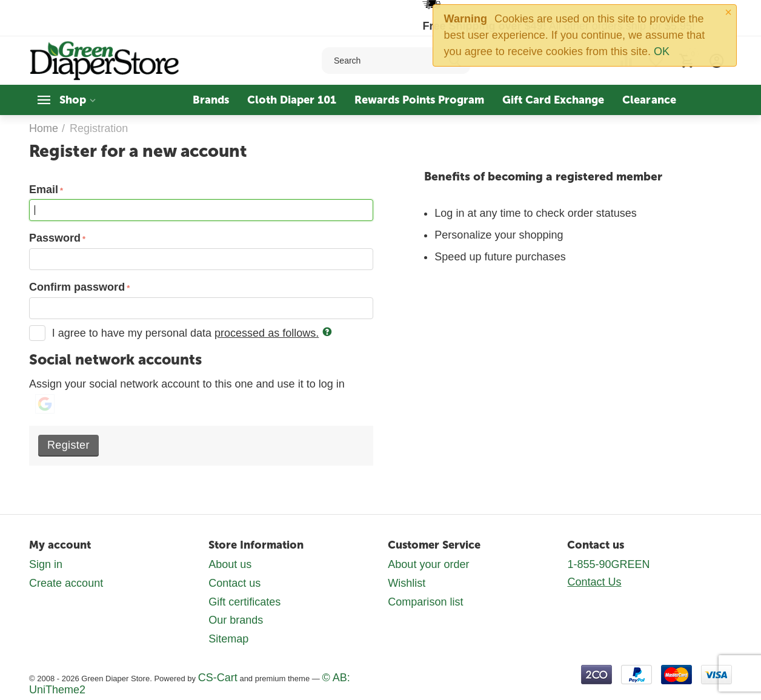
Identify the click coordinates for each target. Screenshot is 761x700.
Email (44, 190)
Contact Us (594, 582)
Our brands (236, 620)
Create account (66, 583)
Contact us (234, 583)
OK (662, 51)
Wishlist (407, 583)
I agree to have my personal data (181, 333)
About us (230, 564)
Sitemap (228, 639)
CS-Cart (218, 678)
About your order (428, 564)
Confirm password (77, 287)
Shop (73, 100)
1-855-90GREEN (608, 564)
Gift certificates (244, 602)
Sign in (46, 564)
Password (55, 238)
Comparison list (425, 602)
